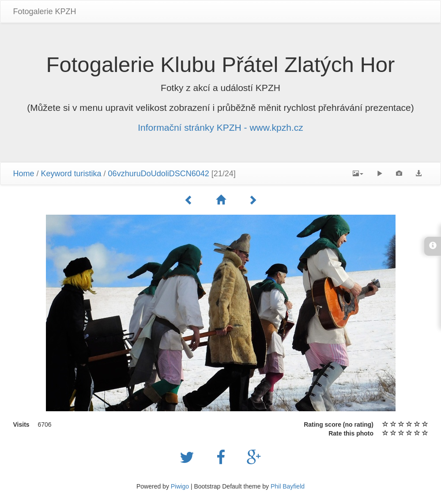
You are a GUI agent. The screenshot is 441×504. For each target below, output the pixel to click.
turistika (88, 174)
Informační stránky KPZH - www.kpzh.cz (220, 127)
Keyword (57, 174)
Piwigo (180, 486)
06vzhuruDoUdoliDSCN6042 (159, 174)
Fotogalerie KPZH (45, 11)
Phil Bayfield (288, 486)
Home (24, 174)
